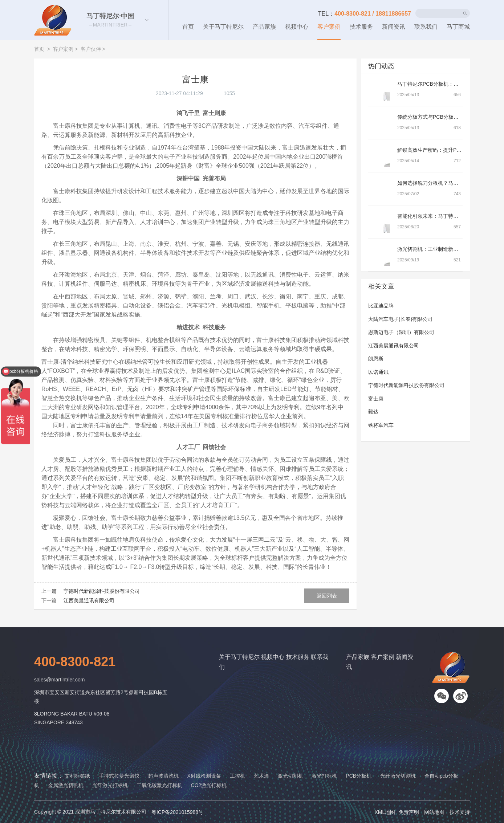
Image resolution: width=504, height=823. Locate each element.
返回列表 (327, 596)
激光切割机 (290, 776)
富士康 (376, 399)
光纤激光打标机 (110, 785)
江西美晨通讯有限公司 (89, 600)
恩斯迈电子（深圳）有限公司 (401, 332)
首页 (188, 27)
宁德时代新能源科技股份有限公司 (101, 591)
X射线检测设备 (204, 776)
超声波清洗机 (163, 776)
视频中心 (297, 27)
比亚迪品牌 (381, 306)
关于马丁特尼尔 (223, 27)
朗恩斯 (376, 359)
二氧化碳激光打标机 (159, 785)
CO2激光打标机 (209, 785)
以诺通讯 (378, 372)
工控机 (237, 776)
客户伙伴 (91, 49)
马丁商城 (458, 27)
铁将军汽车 (381, 425)
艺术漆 (261, 776)
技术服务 (361, 27)
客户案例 (329, 27)
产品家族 (264, 27)
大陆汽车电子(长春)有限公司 (400, 319)
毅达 (373, 412)
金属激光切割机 (66, 785)
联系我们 (426, 27)
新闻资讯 (394, 27)
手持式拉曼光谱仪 (119, 776)
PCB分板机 (359, 776)
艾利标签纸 (77, 776)
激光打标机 (324, 776)
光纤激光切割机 (398, 776)
